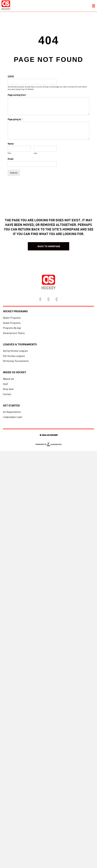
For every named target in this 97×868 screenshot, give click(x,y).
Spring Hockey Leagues (15, 351)
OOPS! (11, 77)
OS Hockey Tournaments (16, 361)
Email (10, 159)
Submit (14, 173)
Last (35, 153)
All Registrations (12, 412)
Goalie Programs (12, 323)
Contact (7, 394)
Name (11, 144)
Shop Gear (8, 389)
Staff (6, 384)
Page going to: (15, 119)
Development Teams (14, 333)
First (9, 153)
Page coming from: (17, 95)
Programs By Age (12, 328)
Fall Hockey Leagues (14, 356)
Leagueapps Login (13, 417)
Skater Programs (12, 318)
